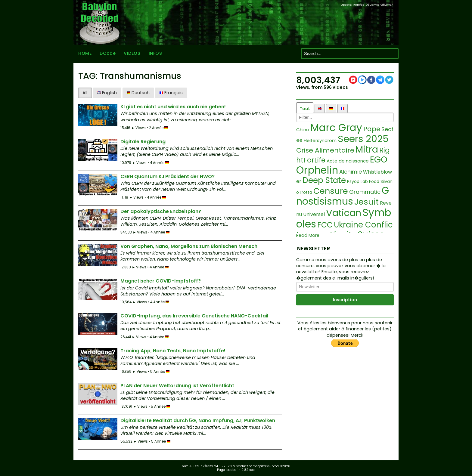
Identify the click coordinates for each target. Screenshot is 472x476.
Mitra (367, 150)
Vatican (344, 213)
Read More (308, 235)
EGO (379, 160)
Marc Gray (336, 128)
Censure (331, 191)
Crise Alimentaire (325, 150)
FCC (325, 225)
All (85, 93)
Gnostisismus (343, 196)
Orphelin (317, 170)
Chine (303, 130)
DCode (108, 54)
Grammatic (365, 192)
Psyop (353, 181)
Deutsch (138, 93)
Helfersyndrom (320, 140)
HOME (85, 54)
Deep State (324, 180)
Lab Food (370, 181)
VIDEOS (132, 54)
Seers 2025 (363, 139)
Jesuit (366, 202)
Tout (305, 109)
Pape (372, 129)
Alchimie (351, 172)
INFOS (155, 54)
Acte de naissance (348, 161)
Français (171, 93)
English (107, 93)
